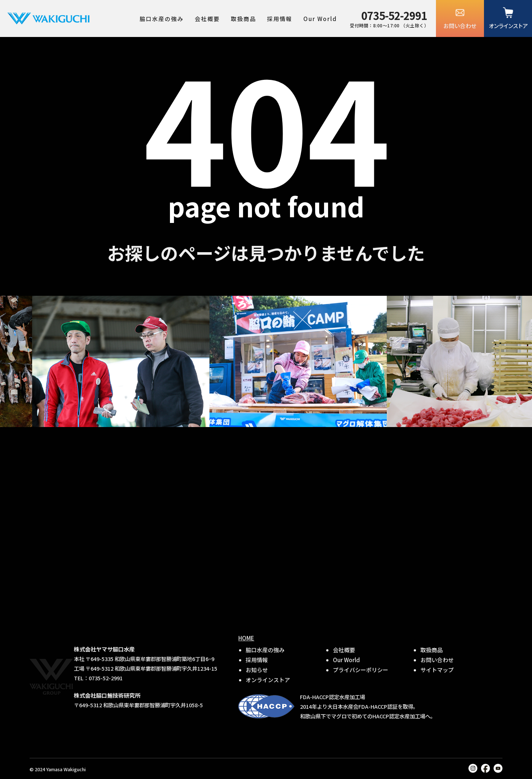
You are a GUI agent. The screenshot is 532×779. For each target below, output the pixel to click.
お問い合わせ (460, 26)
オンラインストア (508, 26)
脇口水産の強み (162, 19)
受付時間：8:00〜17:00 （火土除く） (389, 18)
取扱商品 (243, 19)
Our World (320, 19)
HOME (246, 638)
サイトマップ (437, 670)
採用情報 (280, 19)
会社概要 (207, 19)
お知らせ (257, 670)
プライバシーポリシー (361, 670)
